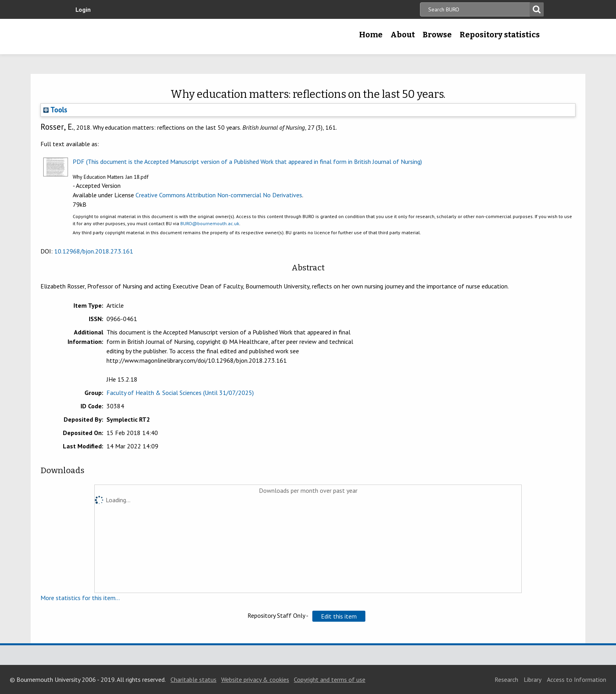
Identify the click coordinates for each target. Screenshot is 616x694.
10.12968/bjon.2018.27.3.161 (94, 251)
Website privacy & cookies (255, 679)
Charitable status (193, 679)
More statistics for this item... (80, 598)
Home (371, 35)
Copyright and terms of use (330, 679)
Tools (55, 110)
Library (533, 679)
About (403, 35)
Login (83, 9)
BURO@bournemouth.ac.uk (210, 223)
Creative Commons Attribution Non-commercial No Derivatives (219, 195)
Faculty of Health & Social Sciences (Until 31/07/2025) (180, 393)
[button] (339, 616)
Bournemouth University (127, 37)
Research (506, 679)
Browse (437, 35)
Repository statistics (500, 35)
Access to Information (577, 679)
